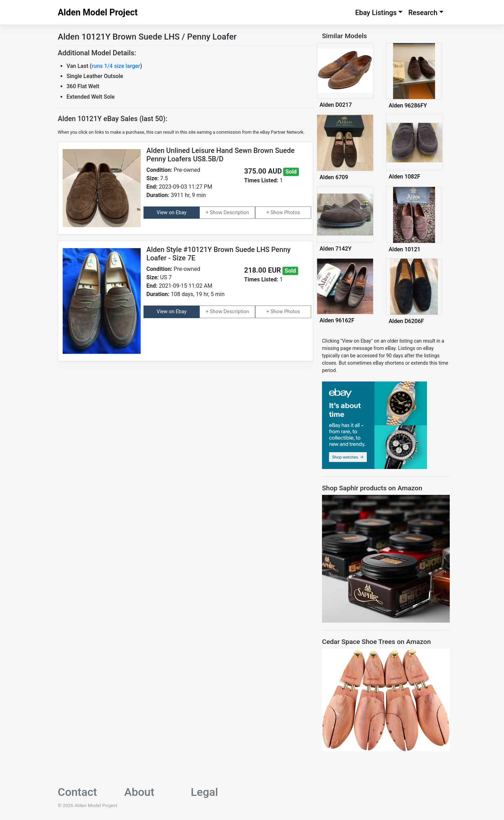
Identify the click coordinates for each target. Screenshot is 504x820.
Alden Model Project (98, 12)
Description (236, 213)
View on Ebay (172, 213)
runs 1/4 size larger (116, 66)
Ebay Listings (376, 13)
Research (423, 13)
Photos (292, 213)
